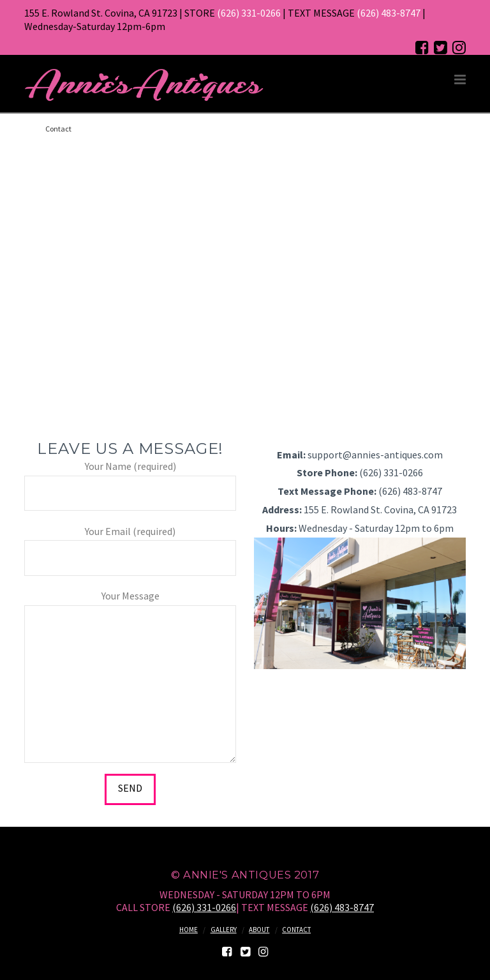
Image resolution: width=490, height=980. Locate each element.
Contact (296, 930)
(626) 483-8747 (389, 13)
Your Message (130, 605)
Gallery (224, 930)
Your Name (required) (130, 480)
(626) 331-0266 (249, 13)
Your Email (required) (130, 546)
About (259, 930)
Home (189, 930)
